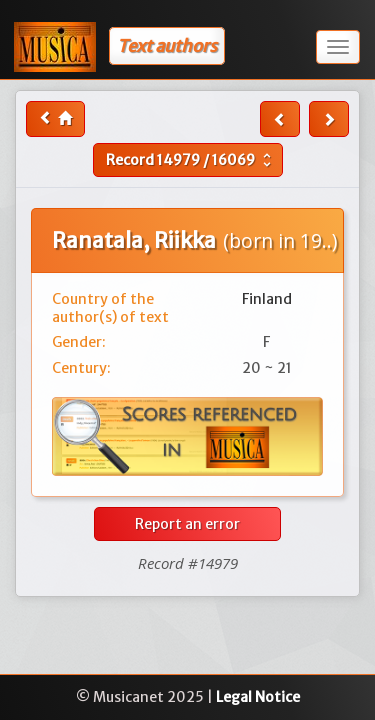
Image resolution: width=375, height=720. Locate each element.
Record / (191, 160)
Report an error (187, 524)
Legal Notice (258, 697)
